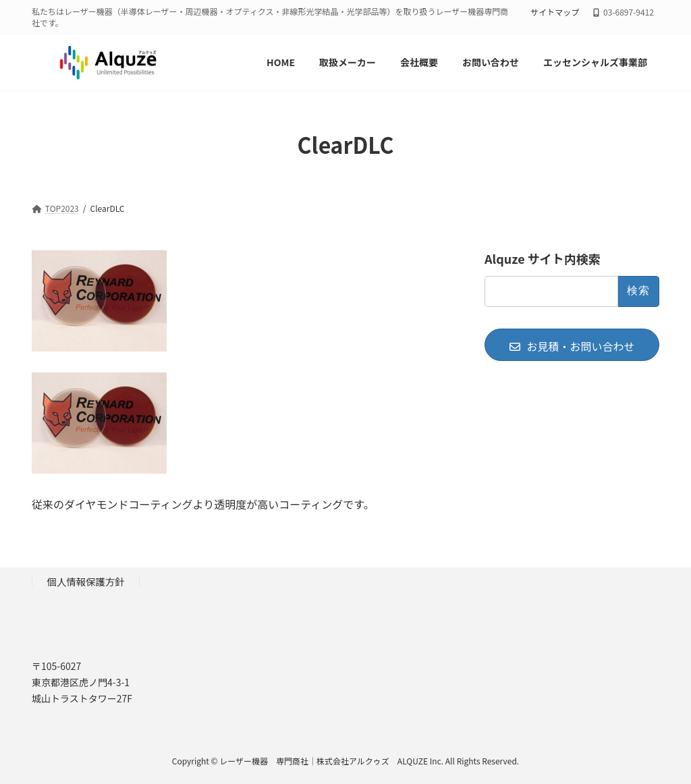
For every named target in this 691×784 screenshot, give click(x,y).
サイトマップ (555, 12)
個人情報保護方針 (86, 581)
